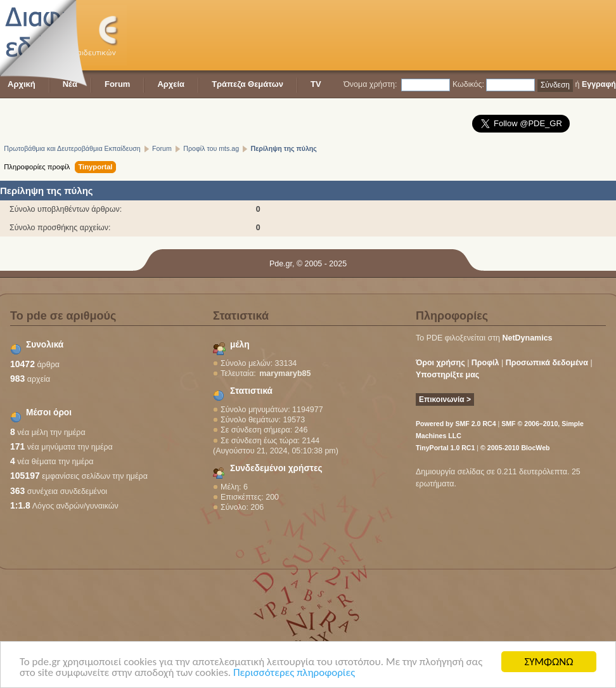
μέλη (240, 345)
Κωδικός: (468, 84)
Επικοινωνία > (445, 399)
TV (316, 84)
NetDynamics (528, 338)
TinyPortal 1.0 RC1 (445, 448)
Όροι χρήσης (440, 363)
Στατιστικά (251, 391)
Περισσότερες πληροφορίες (294, 673)
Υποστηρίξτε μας (447, 375)
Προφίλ (485, 363)
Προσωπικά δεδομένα (547, 363)
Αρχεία (171, 84)
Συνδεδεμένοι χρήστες (276, 468)
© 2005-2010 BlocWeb (515, 448)
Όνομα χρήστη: (370, 84)
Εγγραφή (599, 84)
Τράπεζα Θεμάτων (247, 84)
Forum (117, 84)
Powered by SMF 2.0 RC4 (456, 424)
